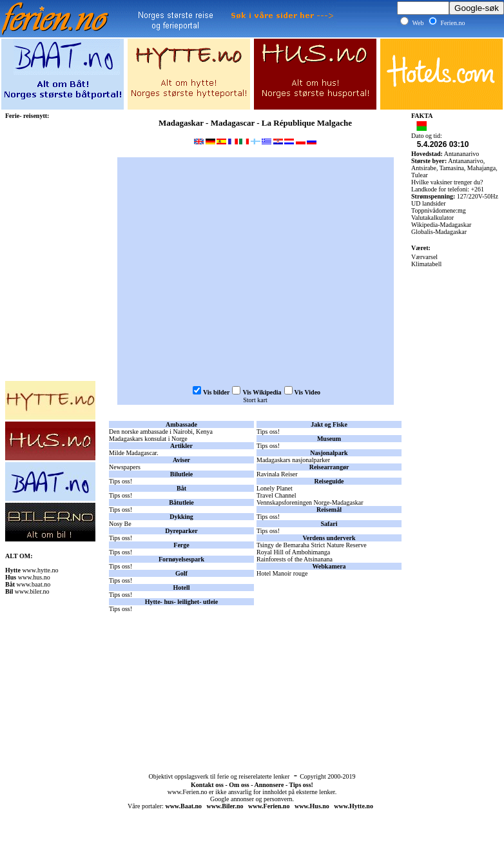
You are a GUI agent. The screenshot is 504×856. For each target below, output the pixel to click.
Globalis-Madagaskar (439, 232)
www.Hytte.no (354, 806)
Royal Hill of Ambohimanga (293, 552)
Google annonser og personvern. (252, 799)
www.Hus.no (312, 806)
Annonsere (269, 785)
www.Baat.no (183, 806)
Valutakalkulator (432, 218)
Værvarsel (424, 257)
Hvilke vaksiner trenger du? (447, 182)
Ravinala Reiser (277, 474)
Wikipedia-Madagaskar (441, 225)
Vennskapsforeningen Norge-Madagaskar (310, 502)
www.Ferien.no (188, 792)
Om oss (239, 785)
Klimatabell (426, 264)
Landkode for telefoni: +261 (448, 189)
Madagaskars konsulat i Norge (148, 439)
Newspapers (125, 467)
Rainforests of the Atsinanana (295, 559)
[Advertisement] (255, 668)
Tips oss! (121, 481)
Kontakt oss (207, 785)
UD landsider (429, 203)
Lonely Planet (275, 488)
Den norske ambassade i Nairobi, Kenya (161, 432)
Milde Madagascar (133, 453)
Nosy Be (120, 524)
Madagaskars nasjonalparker (293, 460)
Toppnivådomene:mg (439, 210)
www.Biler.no (225, 806)
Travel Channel (276, 495)
